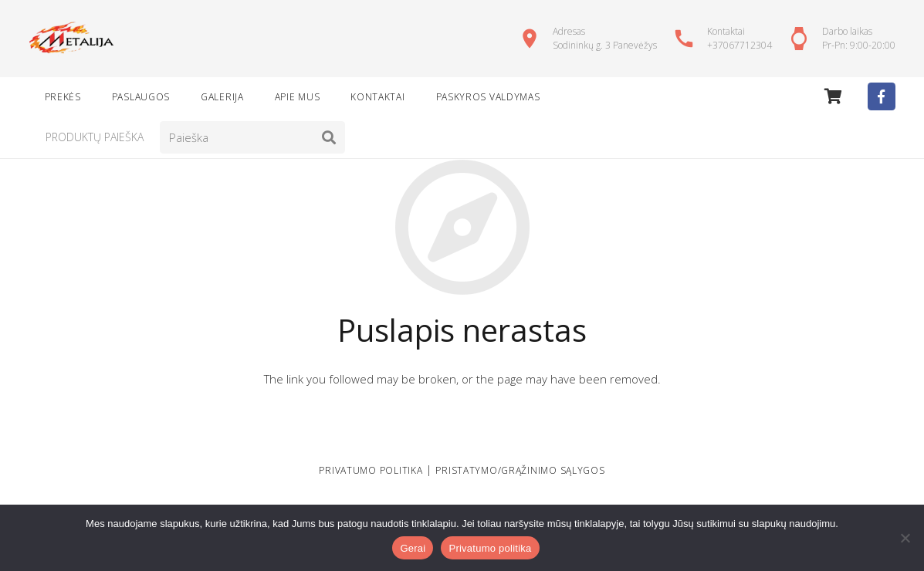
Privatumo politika (490, 548)
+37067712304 (740, 45)
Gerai (413, 548)
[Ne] (905, 538)
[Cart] (833, 96)
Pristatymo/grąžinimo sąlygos (520, 470)
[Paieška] (252, 137)
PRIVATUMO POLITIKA (371, 470)
